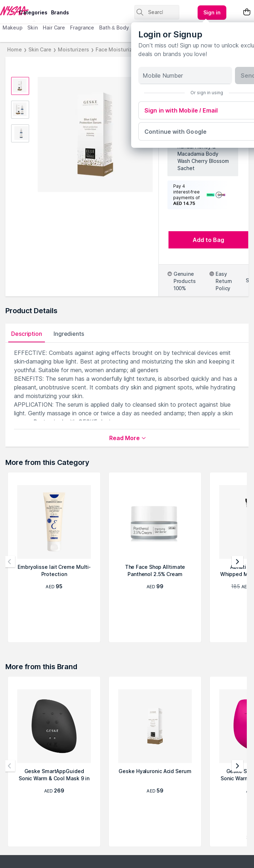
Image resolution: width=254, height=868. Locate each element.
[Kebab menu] (212, 13)
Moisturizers (73, 49)
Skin (33, 28)
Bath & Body (114, 28)
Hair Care (54, 28)
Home (15, 49)
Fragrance (82, 28)
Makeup (12, 28)
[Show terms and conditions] (219, 195)
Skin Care (40, 49)
